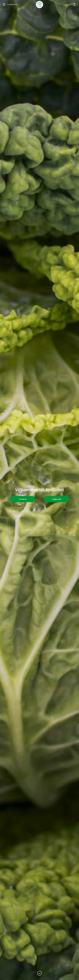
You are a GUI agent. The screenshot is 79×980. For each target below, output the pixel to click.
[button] (74, 5)
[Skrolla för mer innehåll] (39, 973)
